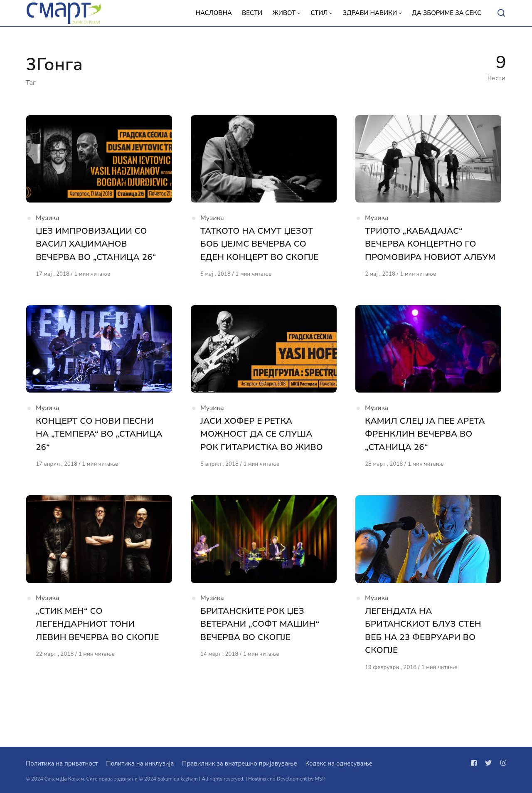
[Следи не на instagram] (502, 763)
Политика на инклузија (140, 763)
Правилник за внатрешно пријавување (239, 763)
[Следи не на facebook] (475, 763)
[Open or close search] (501, 13)
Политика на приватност (62, 763)
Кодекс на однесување (339, 763)
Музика (48, 221)
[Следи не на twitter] (488, 763)
